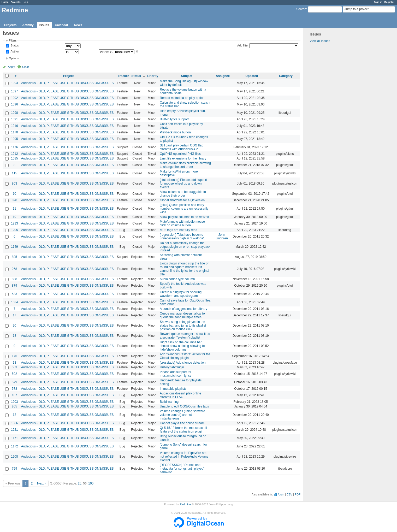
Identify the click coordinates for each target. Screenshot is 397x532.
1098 (14, 113)
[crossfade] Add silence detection (183, 363)
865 (14, 406)
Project (69, 76)
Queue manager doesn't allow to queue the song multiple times (182, 315)
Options (14, 58)
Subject (186, 76)
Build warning (169, 402)
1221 (14, 430)
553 (14, 367)
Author (14, 51)
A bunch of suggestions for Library (183, 309)
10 (14, 194)
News (78, 25)
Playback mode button (175, 132)
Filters (13, 40)
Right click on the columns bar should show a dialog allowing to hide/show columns (182, 346)
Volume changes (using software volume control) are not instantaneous (182, 415)
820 (14, 200)
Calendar (61, 25)
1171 (14, 438)
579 (14, 382)
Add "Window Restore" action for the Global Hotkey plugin (185, 356)
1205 (14, 230)
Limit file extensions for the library (183, 158)
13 (14, 363)
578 (14, 389)
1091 (14, 119)
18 (14, 336)
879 (14, 286)
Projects (16, 2)
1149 (14, 247)
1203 (14, 402)
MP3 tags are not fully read (178, 230)
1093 (14, 83)
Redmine (185, 504)
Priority (153, 76)
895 (14, 257)
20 (14, 326)
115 (14, 173)
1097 (14, 91)
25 (79, 483)
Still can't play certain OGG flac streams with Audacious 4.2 (181, 147)
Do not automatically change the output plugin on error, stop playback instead (185, 247)
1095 (14, 139)
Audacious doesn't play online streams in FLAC (180, 395)
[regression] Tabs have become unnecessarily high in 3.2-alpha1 (182, 237)
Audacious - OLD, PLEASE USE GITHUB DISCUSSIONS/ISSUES (67, 83)
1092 (14, 98)
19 (14, 217)
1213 (14, 223)
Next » (42, 483)
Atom (281, 494)
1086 (14, 423)
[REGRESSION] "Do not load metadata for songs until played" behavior (182, 469)
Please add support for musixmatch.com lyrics (176, 374)
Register (389, 2)
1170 (14, 132)
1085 (14, 158)
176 (14, 356)
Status (14, 46)
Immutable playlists (173, 389)
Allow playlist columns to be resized (184, 217)
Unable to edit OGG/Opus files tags (184, 406)
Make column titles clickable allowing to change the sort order (185, 165)
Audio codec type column (177, 279)
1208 (14, 457)
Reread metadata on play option (182, 98)
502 (14, 374)
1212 (14, 154)
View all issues (320, 41)
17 (14, 315)
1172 (14, 446)
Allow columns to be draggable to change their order (183, 194)
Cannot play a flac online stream (182, 423)
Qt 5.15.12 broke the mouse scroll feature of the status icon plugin (183, 430)
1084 (14, 302)
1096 (14, 104)
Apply (11, 67)
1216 (14, 126)
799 (14, 469)
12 (14, 415)
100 (91, 483)
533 (14, 294)
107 (14, 395)
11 (14, 209)
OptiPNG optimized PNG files (180, 154)
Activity (28, 25)
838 (14, 279)
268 (14, 269)
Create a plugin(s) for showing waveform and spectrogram (181, 294)
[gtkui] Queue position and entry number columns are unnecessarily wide (184, 209)
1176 (14, 147)
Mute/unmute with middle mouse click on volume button (182, 223)
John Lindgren (222, 237)
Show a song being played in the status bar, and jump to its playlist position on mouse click (183, 326)
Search (301, 9)
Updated (252, 76)
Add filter (243, 45)
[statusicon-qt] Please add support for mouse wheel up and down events (183, 184)
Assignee (223, 76)
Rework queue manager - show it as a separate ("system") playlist (185, 336)
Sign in (378, 2)
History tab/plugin (172, 367)
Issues (44, 25)
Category (286, 76)
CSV (289, 494)
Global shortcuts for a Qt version (182, 200)
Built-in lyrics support (174, 119)
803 (14, 184)
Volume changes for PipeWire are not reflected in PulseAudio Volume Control (184, 457)
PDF (298, 494)
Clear (26, 67)
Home (5, 2)
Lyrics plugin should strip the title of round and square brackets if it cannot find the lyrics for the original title (184, 269)
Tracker (123, 76)
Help (25, 2)
